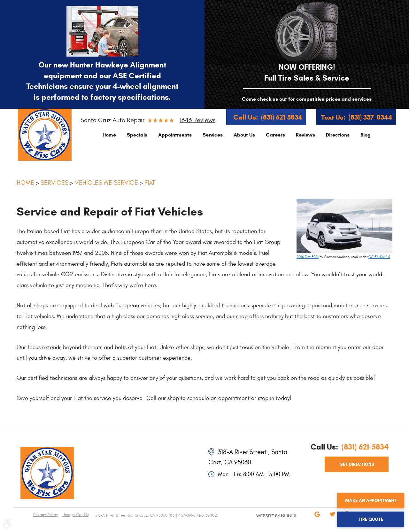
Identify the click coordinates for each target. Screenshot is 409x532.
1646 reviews (197, 120)
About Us (244, 135)
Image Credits (76, 515)
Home (109, 135)
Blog (366, 135)
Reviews (305, 135)
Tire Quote (371, 519)
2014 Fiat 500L (308, 257)
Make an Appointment (371, 501)
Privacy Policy (46, 515)
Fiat (150, 183)
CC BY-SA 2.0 (379, 257)
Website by (268, 521)
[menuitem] (109, 135)
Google (317, 519)
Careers (275, 135)
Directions (338, 135)
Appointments (175, 135)
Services (213, 135)
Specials (137, 135)
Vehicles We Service (106, 183)
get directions (357, 464)
